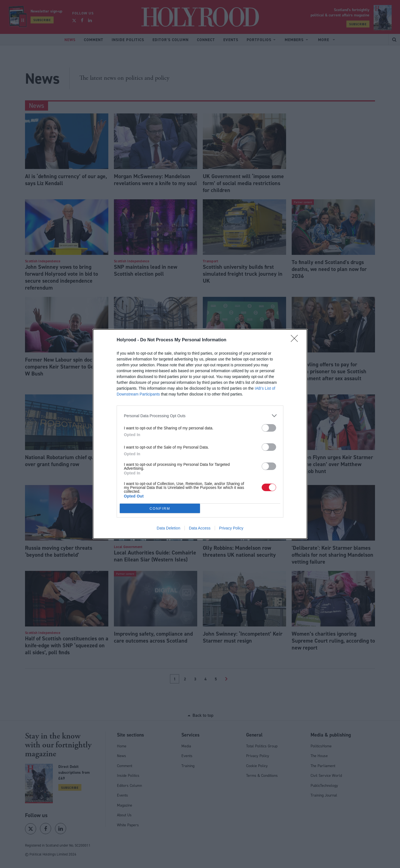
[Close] (296, 340)
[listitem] (200, 416)
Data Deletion (168, 528)
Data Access (200, 528)
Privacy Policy (231, 528)
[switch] (269, 428)
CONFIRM (160, 508)
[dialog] (200, 434)
